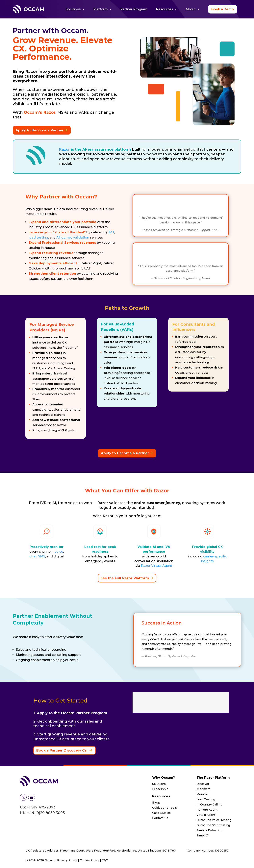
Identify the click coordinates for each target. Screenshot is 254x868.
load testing (38, 237)
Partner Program (134, 9)
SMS (42, 556)
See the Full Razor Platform (125, 578)
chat (33, 556)
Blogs (156, 803)
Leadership (160, 789)
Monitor (202, 794)
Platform (101, 9)
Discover (203, 784)
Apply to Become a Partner (39, 130)
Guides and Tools (165, 808)
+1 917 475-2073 (41, 807)
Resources (165, 9)
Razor (64, 149)
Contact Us (160, 818)
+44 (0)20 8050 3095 (46, 813)
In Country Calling (209, 804)
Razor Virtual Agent (157, 566)
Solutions (73, 9)
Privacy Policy (68, 860)
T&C (105, 860)
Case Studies (161, 813)
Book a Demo (223, 9)
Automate (203, 789)
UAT (111, 232)
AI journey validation (73, 237)
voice (59, 552)
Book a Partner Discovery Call (62, 750)
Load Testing (206, 799)
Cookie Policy (89, 860)
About (191, 9)
